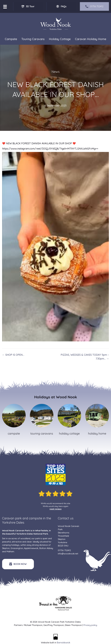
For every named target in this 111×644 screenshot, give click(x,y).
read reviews (55, 509)
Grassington (17, 548)
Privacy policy (90, 625)
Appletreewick (31, 548)
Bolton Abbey (46, 548)
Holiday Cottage (60, 39)
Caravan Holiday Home (91, 39)
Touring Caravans (33, 39)
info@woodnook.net (68, 554)
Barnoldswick (63, 643)
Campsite (11, 39)
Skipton (6, 548)
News (56, 72)
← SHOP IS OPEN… (13, 355)
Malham (10, 551)
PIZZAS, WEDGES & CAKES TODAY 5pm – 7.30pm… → (85, 357)
